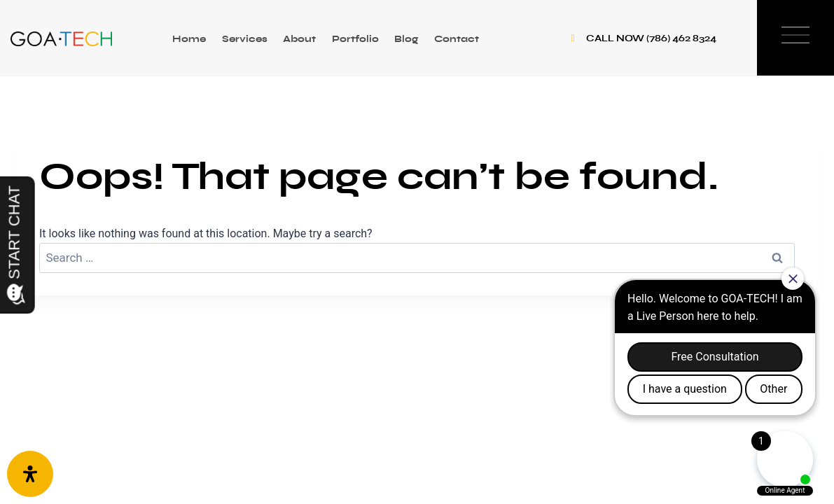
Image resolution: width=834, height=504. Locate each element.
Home (189, 38)
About (299, 38)
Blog (406, 38)
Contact (457, 38)
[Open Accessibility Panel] (30, 474)
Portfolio (355, 38)
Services (245, 38)
